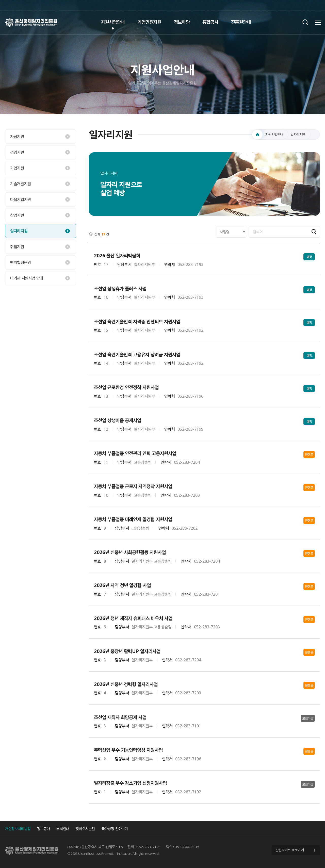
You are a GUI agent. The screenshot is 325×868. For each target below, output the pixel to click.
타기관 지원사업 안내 (27, 278)
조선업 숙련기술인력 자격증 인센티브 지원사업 (137, 322)
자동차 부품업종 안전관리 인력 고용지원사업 (135, 453)
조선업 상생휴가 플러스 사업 (120, 289)
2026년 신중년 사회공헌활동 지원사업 (130, 552)
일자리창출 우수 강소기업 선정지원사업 (130, 783)
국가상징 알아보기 (115, 829)
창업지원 (17, 215)
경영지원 (17, 152)
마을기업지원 (21, 199)
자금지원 (17, 137)
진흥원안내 (241, 22)
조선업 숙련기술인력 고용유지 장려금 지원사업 (137, 355)
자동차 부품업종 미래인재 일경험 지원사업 (133, 519)
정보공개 (43, 829)
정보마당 (182, 22)
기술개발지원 (21, 184)
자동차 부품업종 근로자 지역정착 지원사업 (133, 486)
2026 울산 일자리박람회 (117, 256)
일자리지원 (19, 231)
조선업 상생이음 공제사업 (118, 420)
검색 (305, 22)
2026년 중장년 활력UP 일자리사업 (127, 651)
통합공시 (210, 22)
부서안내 (63, 829)
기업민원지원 (149, 22)
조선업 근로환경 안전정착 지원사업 (126, 387)
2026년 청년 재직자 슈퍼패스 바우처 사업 (133, 618)
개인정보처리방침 (18, 829)
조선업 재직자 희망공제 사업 (120, 717)
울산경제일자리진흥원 (31, 22)
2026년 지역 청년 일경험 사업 (122, 585)
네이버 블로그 (315, 5)
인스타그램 (305, 5)
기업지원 (17, 168)
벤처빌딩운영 (21, 262)
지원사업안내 (113, 22)
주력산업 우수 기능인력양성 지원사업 (128, 750)
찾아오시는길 (85, 829)
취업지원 (17, 247)
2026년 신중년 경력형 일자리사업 (126, 684)
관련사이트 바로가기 (290, 850)
